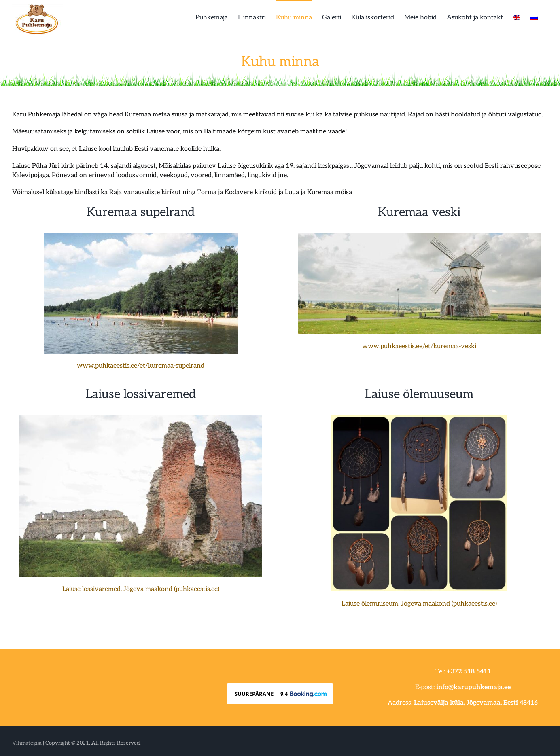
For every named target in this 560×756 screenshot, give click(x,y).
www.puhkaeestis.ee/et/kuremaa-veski (419, 346)
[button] (280, 694)
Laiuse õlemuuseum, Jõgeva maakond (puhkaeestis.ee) (419, 604)
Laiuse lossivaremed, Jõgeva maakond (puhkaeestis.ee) (141, 589)
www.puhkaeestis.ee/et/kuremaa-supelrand (141, 366)
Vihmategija (27, 743)
